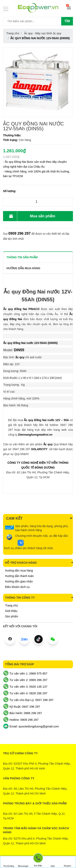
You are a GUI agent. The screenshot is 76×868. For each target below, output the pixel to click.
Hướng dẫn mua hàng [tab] (23, 268)
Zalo (53, 862)
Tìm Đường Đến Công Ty (9, 863)
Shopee (67, 862)
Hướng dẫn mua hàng (19, 571)
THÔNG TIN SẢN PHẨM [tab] (22, 257)
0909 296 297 (19, 233)
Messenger (23, 862)
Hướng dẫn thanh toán (19, 576)
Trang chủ (12, 605)
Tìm (67, 21)
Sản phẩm (12, 616)
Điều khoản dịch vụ (17, 587)
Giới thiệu (11, 611)
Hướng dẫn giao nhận (19, 581)
